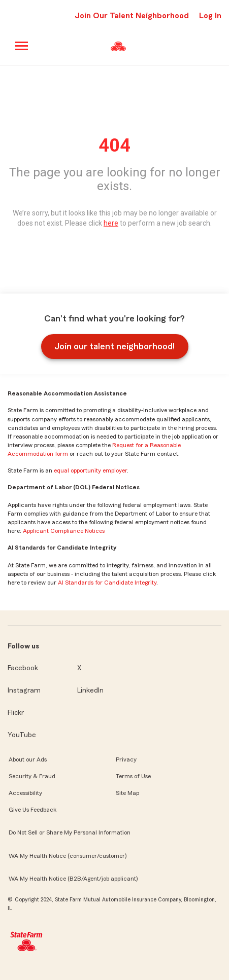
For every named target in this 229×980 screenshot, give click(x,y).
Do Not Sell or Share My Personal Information (70, 832)
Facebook (23, 668)
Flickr (16, 713)
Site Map (127, 793)
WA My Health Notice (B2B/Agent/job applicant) (73, 879)
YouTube (22, 735)
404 (115, 146)
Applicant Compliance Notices (64, 531)
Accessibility (25, 793)
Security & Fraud (32, 776)
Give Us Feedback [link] (32, 810)
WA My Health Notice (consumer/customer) (68, 856)
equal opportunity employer (90, 470)
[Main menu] (22, 46)
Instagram (24, 691)
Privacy (126, 759)
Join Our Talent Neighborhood (132, 16)
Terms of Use (133, 776)
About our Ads (28, 759)
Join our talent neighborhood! (115, 346)
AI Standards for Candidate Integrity (107, 583)
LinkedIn (90, 691)
